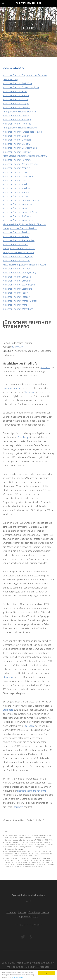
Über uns (11, 912)
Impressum (25, 916)
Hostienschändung (12, 388)
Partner (22, 912)
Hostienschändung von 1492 (32, 791)
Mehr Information (17, 977)
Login (36, 916)
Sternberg (17, 347)
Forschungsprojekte (39, 912)
